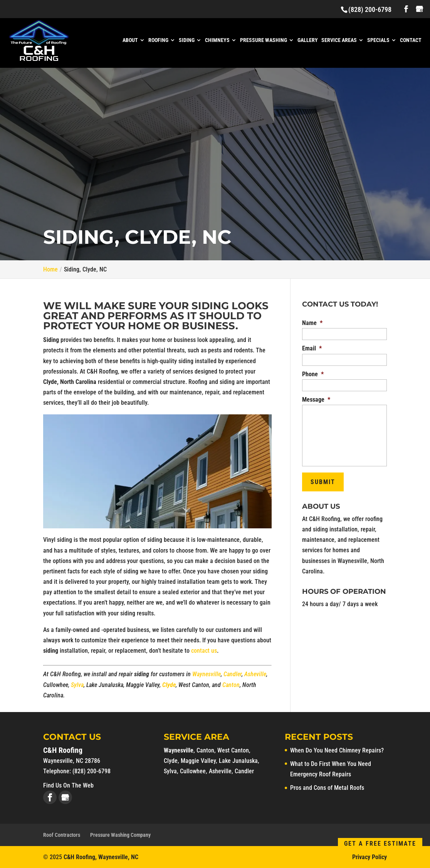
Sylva (77, 685)
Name (312, 323)
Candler (233, 674)
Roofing (158, 40)
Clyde (169, 685)
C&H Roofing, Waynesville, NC (101, 857)
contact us (204, 651)
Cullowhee (193, 771)
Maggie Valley (198, 761)
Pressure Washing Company (120, 835)
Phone (313, 374)
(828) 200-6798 (370, 9)
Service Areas (339, 40)
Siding (187, 40)
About (130, 40)
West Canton (233, 750)
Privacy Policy (370, 857)
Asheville (255, 674)
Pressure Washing (264, 40)
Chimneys (217, 40)
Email (312, 348)
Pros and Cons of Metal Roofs (327, 788)
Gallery (308, 40)
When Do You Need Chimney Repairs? (337, 750)
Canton (231, 685)
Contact (411, 40)
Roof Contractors (62, 835)
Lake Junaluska (238, 761)
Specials (378, 40)
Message (316, 400)
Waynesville (207, 674)
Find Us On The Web (68, 785)
